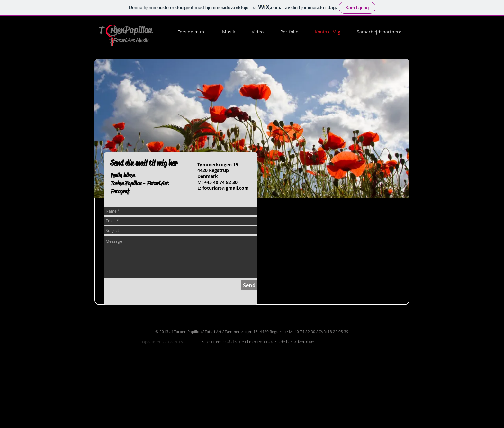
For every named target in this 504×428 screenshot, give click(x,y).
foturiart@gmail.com (226, 188)
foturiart (306, 342)
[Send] (249, 285)
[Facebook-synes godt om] (332, 213)
